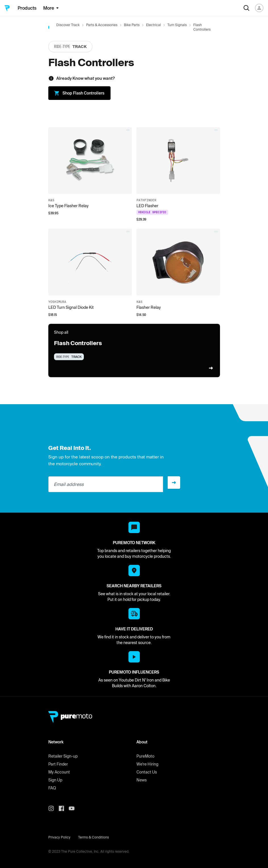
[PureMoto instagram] (53, 808)
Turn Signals (177, 25)
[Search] (246, 8)
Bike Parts (132, 25)
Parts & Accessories (102, 25)
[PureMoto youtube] (74, 808)
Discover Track (68, 25)
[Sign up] (174, 483)
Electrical (153, 25)
